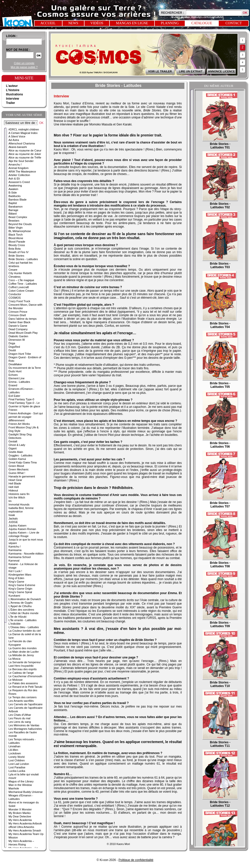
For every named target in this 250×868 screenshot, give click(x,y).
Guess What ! (17, 473)
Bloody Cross (17, 245)
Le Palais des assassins (23, 683)
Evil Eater (14, 396)
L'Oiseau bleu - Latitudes (24, 627)
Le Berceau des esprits (23, 669)
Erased (13, 385)
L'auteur (12, 86)
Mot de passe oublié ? (24, 67)
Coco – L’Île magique (21, 280)
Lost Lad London (19, 764)
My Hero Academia (20, 820)
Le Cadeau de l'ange (21, 673)
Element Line (16, 378)
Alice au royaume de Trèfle (25, 157)
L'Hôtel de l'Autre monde (23, 613)
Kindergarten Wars (20, 575)
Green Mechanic (19, 469)
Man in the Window (20, 785)
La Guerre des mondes (23, 648)
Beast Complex (18, 217)
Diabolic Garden (18, 336)
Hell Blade (15, 483)
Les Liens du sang (20, 722)
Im (10, 501)
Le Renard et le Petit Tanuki (25, 687)
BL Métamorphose (20, 231)
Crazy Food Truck (19, 301)
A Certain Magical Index (23, 133)
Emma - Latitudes (19, 382)
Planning (170, 23)
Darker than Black (19, 322)
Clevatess (14, 277)
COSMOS (15, 298)
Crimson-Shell (17, 315)
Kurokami (14, 596)
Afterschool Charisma (22, 143)
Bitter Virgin (16, 228)
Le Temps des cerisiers (22, 697)
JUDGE (13, 522)
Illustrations (14, 94)
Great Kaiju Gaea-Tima (23, 462)
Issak (12, 515)
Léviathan (14, 746)
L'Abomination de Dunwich (25, 599)
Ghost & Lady (17, 445)
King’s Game (16, 582)
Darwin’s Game (18, 326)
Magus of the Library (21, 781)
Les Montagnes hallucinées (25, 729)
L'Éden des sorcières (21, 610)
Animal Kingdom (18, 168)
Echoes (13, 375)
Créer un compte (24, 63)
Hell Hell (14, 487)
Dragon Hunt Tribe (20, 354)
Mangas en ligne (132, 23)
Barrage (13, 210)
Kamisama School (20, 557)
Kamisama (15, 550)
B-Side (13, 193)
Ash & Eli (14, 179)
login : (12, 36)
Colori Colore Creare (21, 291)
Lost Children (17, 760)
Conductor (15, 294)
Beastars (14, 221)
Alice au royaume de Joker (25, 154)
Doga (12, 343)
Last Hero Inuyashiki (21, 666)
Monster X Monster (20, 809)
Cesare (13, 270)
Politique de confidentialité (136, 860)
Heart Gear (15, 480)
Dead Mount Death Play (23, 333)
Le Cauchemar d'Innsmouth (25, 676)
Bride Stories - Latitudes (23, 259)
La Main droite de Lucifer (24, 652)
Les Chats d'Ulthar (20, 715)
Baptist (13, 203)
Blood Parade (17, 242)
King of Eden (16, 578)
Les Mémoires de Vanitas (24, 725)
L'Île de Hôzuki (17, 617)
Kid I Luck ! (15, 571)
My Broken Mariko (20, 813)
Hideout (13, 490)
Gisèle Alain (16, 452)
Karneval (14, 561)
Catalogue (202, 23)
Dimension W (17, 340)
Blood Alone (16, 238)
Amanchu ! (15, 164)
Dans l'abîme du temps (22, 319)
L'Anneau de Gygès (20, 603)
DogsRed (14, 347)
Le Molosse (15, 680)
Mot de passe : (18, 50)
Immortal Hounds (19, 504)
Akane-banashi (18, 147)
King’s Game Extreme (22, 585)
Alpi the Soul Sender (21, 161)
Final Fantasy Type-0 (21, 399)
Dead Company (18, 329)
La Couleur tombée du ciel (24, 631)
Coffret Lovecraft (19, 287)
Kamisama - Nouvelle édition (26, 554)
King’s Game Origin (20, 589)
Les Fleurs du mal (19, 718)
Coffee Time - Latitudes (23, 284)
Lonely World (16, 757)
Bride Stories (16, 256)
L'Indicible (15, 624)
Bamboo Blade (17, 200)
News (73, 23)
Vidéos (97, 23)
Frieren (13, 410)
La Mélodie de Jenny (21, 655)
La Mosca (14, 659)
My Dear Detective (20, 816)
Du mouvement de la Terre (25, 368)
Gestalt (13, 441)
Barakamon (15, 207)
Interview (12, 99)
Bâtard (12, 214)
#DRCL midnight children (24, 129)
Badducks (14, 196)
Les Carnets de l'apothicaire (25, 704)
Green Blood (16, 466)
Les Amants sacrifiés (21, 701)
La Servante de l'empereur (25, 662)
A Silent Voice (17, 136)
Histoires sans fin (19, 494)
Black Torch (16, 235)
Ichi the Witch (17, 497)
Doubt (12, 350)
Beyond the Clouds (20, 224)
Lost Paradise (17, 767)
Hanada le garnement (22, 476)
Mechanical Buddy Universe (25, 792)
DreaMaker (15, 364)
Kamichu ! (15, 547)
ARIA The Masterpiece (22, 171)
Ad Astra (14, 140)
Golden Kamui (17, 459)
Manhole (14, 788)
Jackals (13, 518)
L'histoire (13, 90)
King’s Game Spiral (20, 592)
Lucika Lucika (17, 771)
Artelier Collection (19, 175)
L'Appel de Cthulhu (20, 606)
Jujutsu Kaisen (17, 526)
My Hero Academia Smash (25, 830)
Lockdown (15, 753)
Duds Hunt (15, 371)
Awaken (13, 189)
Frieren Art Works (19, 424)
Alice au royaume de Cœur (25, 150)
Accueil (48, 23)
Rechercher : (172, 13)
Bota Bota (14, 249)
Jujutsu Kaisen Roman (22, 529)
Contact (234, 23)
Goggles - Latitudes (20, 455)
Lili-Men (13, 750)
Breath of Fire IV (18, 252)
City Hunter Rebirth (20, 273)
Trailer (10, 103)
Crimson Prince (18, 312)
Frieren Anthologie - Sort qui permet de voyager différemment (26, 417)
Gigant (12, 448)
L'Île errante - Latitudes (22, 620)
